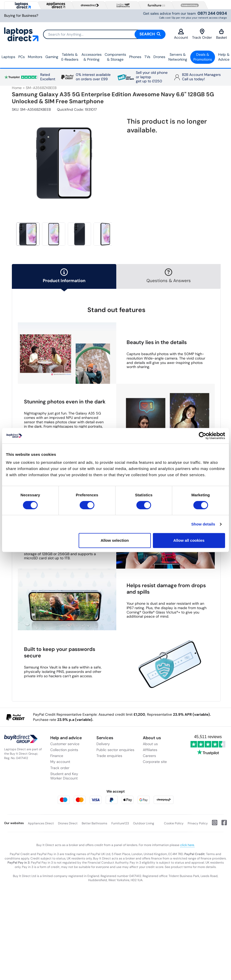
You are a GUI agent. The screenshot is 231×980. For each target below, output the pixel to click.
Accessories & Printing (92, 57)
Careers (149, 756)
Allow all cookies (189, 540)
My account (60, 762)
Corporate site (155, 762)
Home (17, 88)
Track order (60, 768)
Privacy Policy (198, 823)
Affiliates (150, 750)
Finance (57, 756)
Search (150, 34)
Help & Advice (224, 57)
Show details (203, 524)
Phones (135, 57)
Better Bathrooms (94, 823)
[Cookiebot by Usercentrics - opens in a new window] (203, 436)
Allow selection (115, 540)
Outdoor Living (144, 823)
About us (150, 744)
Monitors (35, 57)
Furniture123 (120, 823)
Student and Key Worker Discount (64, 776)
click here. (187, 845)
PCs (22, 57)
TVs (147, 57)
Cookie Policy (174, 823)
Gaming (52, 57)
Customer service (65, 744)
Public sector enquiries (115, 750)
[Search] (104, 34)
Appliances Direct (41, 823)
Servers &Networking (178, 57)
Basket (221, 34)
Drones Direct (68, 823)
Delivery (103, 744)
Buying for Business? (21, 16)
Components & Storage (115, 57)
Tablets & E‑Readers (70, 57)
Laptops (8, 57)
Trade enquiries (109, 756)
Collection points (64, 750)
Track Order (202, 34)
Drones (159, 57)
